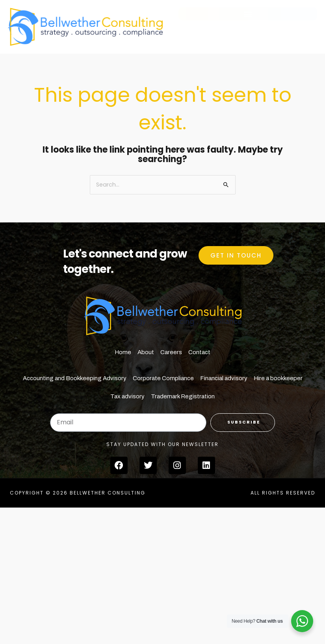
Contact (199, 352)
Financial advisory (224, 378)
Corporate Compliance (163, 378)
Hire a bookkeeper (278, 378)
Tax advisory (127, 396)
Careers (171, 352)
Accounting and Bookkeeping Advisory (75, 378)
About (146, 352)
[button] (248, 17)
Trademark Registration (183, 396)
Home (123, 352)
